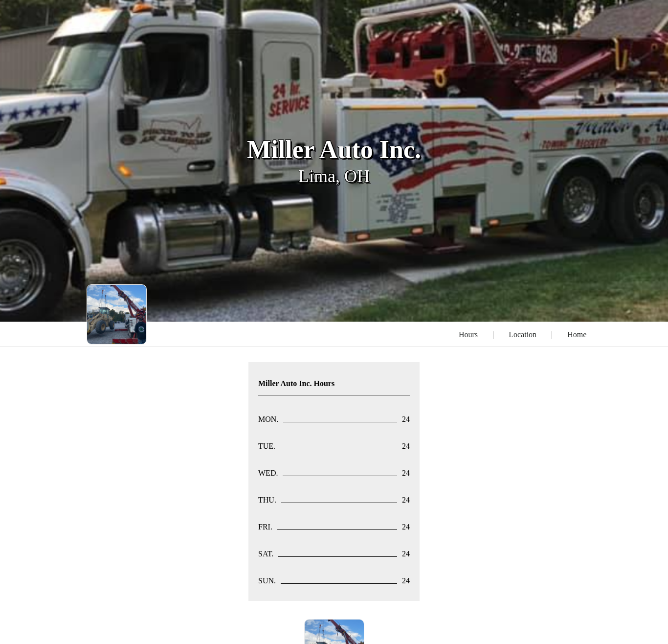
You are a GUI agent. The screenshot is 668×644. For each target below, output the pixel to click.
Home (577, 334)
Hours (468, 334)
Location (523, 334)
